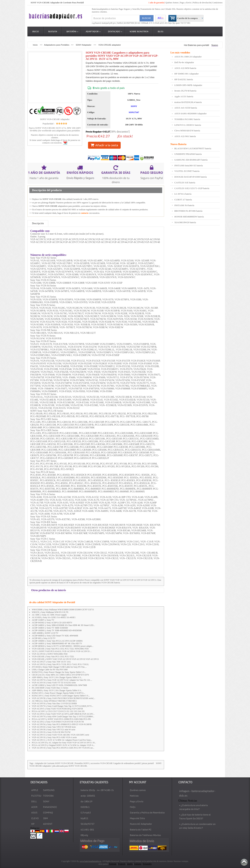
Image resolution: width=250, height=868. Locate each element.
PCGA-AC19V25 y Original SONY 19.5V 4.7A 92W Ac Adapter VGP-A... (63, 745)
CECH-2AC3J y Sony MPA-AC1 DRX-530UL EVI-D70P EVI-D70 (60, 675)
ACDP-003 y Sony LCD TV (44, 638)
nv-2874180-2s (105, 790)
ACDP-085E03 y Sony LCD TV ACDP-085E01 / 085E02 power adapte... (62, 646)
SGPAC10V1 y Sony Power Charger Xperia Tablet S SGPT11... (58, 693)
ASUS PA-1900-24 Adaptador (188, 57)
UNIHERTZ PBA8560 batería (188, 154)
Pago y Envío (137, 801)
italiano (138, 864)
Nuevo (215, 45)
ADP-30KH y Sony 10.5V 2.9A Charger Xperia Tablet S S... (57, 677)
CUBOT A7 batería (183, 200)
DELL (34, 801)
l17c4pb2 (86, 813)
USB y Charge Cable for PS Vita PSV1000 (50, 670)
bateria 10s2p (88, 790)
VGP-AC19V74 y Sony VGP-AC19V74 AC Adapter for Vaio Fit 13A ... (62, 680)
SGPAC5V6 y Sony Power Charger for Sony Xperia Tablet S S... (59, 672)
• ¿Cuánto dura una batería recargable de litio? (193, 807)
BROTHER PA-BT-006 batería (188, 211)
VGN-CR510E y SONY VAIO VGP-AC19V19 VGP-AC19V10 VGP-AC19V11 (65, 659)
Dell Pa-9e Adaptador (184, 62)
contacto (84, 213)
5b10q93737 (87, 824)
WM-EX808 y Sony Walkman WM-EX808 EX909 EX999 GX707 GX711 (63, 610)
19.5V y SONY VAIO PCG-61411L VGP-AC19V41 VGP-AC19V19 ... (62, 651)
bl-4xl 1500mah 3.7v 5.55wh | (148, 23)
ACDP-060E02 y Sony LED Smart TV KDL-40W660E (55, 636)
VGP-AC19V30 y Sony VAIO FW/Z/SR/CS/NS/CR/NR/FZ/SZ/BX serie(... (63, 698)
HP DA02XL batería (184, 79)
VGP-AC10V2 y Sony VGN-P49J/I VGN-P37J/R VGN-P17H (58, 722)
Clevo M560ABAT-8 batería (187, 131)
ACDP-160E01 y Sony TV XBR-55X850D (50, 628)
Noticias (134, 796)
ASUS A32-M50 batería (185, 68)
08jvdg (84, 835)
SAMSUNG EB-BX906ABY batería (191, 160)
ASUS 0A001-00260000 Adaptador (190, 113)
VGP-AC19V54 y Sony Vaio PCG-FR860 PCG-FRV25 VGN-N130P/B (62, 724)
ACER (34, 807)
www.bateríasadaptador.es (90, 861)
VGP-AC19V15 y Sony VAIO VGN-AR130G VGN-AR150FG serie (60, 735)
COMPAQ (48, 813)
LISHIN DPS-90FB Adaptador (188, 85)
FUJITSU (36, 796)
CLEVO (35, 818)
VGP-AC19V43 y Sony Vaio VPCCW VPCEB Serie (54, 727)
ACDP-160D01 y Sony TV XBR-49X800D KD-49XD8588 (57, 630)
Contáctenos (217, 3)
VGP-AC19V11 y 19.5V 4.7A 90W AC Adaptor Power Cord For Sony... (62, 740)
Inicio (36, 31)
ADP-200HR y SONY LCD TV (45, 633)
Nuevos (53, 31)
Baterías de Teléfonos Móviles (145, 835)
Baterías (72, 31)
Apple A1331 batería (184, 96)
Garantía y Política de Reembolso (147, 813)
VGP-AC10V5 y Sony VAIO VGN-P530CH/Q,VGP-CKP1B (57, 709)
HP (33, 824)
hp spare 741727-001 (182, 23)
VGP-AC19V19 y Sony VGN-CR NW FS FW (51, 732)
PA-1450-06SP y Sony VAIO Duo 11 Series (50, 688)
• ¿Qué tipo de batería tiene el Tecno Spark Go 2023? (195, 817)
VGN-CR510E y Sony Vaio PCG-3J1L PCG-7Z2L (53, 657)
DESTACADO (115, 31)
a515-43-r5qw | (166, 23)
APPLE (35, 790)
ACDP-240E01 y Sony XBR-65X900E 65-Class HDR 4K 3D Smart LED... (63, 625)
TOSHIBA (48, 796)
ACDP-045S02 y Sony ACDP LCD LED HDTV (52, 623)
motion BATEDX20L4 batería (188, 102)
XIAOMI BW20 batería (185, 222)
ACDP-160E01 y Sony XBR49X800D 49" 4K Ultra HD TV (57, 643)
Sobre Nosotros (139, 31)
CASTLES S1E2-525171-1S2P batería (192, 188)
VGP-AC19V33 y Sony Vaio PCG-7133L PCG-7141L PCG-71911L (60, 664)
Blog (161, 31)
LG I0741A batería (183, 194)
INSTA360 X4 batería (184, 205)
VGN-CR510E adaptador (110, 45)
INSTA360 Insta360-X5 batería (189, 165)
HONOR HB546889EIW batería (189, 217)
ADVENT (48, 824)
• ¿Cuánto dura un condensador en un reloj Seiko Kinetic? (197, 826)
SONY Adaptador (84, 45)
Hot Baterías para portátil (196, 45)
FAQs (133, 807)
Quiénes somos (138, 790)
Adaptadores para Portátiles (57, 45)
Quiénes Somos (172, 3)
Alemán (112, 864)
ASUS (34, 813)
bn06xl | (121, 23)
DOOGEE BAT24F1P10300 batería (190, 177)
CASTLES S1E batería (185, 183)
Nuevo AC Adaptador (141, 824)
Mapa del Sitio (137, 818)
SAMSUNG (49, 790)
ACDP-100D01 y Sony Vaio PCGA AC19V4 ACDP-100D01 (57, 641)
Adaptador (93, 31)
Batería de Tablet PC (141, 830)
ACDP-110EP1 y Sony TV (43, 620)
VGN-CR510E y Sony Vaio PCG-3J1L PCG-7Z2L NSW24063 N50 (60, 649)
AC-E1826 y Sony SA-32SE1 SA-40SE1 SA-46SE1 (54, 617)
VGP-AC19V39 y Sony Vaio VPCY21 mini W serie (53, 730)
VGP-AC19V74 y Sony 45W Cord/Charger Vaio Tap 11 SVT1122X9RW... (63, 717)
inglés (130, 864)
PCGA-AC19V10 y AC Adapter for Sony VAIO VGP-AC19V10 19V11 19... (64, 743)
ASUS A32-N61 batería (185, 136)
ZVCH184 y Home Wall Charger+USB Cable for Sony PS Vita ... (59, 667)
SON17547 (134, 112)
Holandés (147, 864)
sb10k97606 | (130, 23)
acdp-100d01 (88, 796)
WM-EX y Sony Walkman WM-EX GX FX (50, 612)
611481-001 (87, 830)
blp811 (84, 818)
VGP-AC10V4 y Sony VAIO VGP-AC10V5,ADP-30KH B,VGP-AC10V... (63, 714)
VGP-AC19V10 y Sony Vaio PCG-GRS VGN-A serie (54, 737)
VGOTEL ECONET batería (187, 171)
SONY (134, 106)
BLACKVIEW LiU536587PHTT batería (193, 148)
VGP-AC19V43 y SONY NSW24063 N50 (50, 654)
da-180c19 (86, 801)
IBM (45, 818)
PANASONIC (50, 807)
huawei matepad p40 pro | (106, 23)
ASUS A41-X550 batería (186, 108)
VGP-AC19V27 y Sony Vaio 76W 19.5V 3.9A (51, 662)
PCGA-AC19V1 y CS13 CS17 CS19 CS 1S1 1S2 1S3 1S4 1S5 (58, 711)
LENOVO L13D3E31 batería (188, 125)
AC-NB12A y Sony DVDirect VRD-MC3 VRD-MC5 (54, 701)
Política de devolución (202, 3)
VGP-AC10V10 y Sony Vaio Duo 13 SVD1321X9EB (54, 703)
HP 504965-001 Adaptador (186, 74)
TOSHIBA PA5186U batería (187, 119)
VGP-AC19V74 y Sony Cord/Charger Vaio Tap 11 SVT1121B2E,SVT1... (62, 706)
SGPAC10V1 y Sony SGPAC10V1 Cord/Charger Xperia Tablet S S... (61, 696)
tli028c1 (85, 807)
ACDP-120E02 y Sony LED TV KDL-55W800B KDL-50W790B (59, 685)
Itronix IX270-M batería (185, 91)
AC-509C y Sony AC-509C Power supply (49, 615)
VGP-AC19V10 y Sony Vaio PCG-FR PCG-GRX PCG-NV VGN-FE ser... (63, 748)
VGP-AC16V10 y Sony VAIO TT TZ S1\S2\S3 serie (54, 683)
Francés (122, 864)
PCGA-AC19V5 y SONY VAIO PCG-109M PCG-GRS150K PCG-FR (61, 719)
